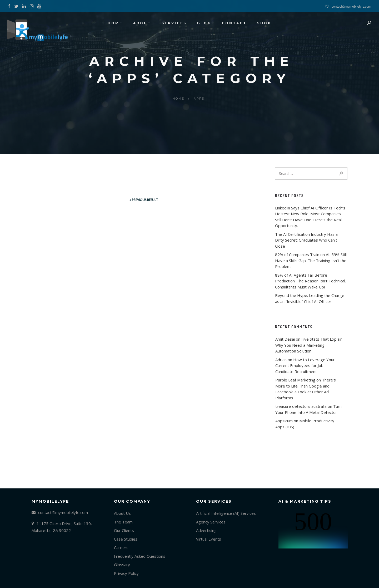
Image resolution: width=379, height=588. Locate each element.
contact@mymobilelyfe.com (351, 6)
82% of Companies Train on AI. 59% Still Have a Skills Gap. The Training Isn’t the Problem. (311, 260)
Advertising (206, 530)
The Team (123, 522)
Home (178, 99)
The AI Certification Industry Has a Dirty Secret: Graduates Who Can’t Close (306, 240)
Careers (121, 547)
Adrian (281, 360)
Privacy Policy (126, 573)
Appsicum (284, 421)
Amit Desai (285, 339)
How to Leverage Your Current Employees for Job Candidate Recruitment (306, 366)
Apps (199, 99)
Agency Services (211, 522)
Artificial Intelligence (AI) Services (226, 513)
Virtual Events (209, 539)
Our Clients (124, 530)
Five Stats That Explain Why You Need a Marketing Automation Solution (309, 345)
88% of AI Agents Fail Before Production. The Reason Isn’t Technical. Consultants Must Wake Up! (310, 281)
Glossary (122, 565)
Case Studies (126, 539)
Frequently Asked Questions (140, 556)
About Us (122, 513)
